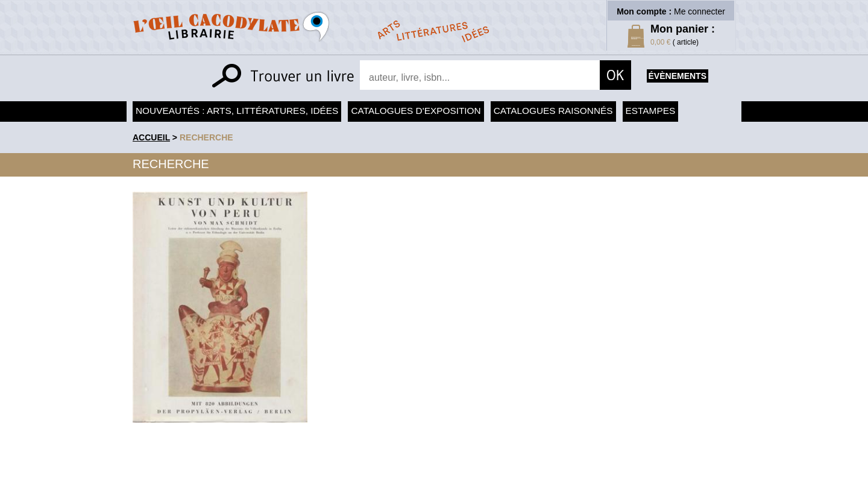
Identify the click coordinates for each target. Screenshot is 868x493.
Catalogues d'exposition (416, 111)
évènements (678, 76)
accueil (151, 137)
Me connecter (700, 11)
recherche (206, 137)
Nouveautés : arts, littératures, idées (237, 111)
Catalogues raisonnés (553, 111)
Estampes (651, 111)
